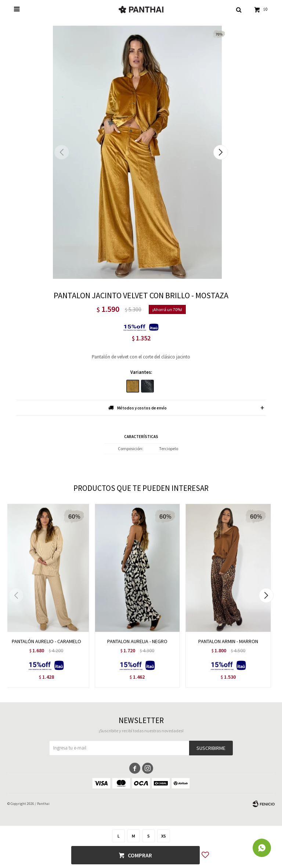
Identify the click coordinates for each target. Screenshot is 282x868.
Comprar (140, 855)
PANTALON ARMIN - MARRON (228, 641)
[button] (220, 152)
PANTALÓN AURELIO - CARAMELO (46, 641)
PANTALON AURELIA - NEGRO (137, 641)
